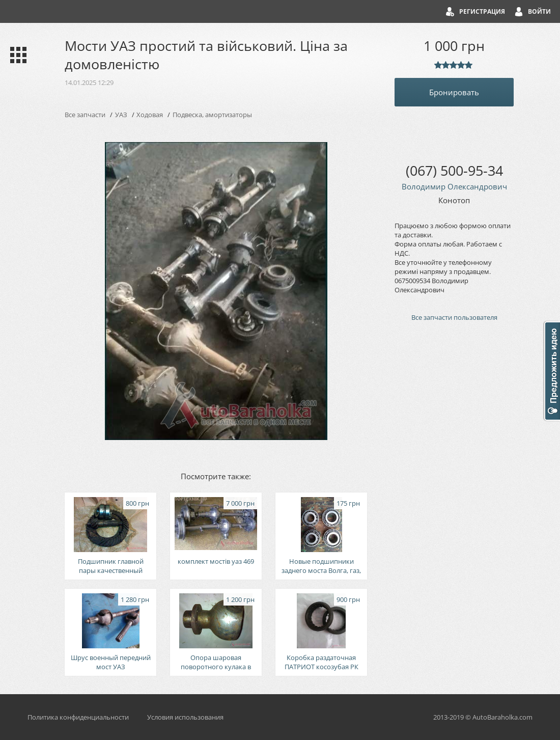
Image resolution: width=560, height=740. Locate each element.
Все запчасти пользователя (454, 317)
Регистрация (482, 11)
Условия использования (185, 717)
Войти (539, 11)
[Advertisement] (454, 502)
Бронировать (454, 92)
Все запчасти (85, 115)
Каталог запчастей (16, 55)
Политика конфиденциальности (78, 717)
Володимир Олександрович (454, 186)
